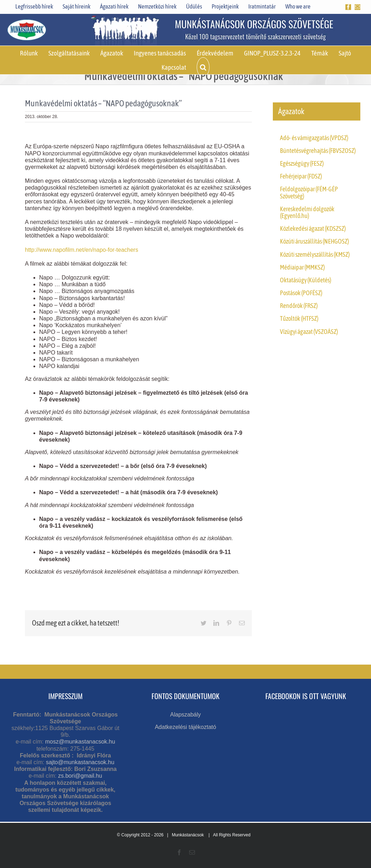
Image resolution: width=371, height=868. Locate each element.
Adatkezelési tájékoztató (185, 727)
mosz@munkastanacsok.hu (80, 742)
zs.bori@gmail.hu (80, 776)
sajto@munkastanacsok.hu (80, 762)
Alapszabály (185, 715)
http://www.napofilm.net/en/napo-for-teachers (81, 250)
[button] (203, 67)
